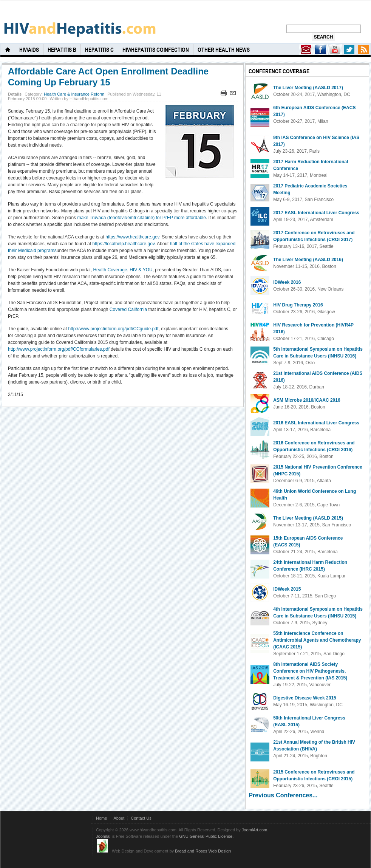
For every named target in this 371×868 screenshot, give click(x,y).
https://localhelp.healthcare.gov (123, 244)
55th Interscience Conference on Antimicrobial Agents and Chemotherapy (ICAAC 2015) (317, 640)
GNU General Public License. (206, 836)
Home (101, 818)
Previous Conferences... (283, 795)
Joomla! (103, 836)
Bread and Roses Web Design (203, 851)
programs (47, 251)
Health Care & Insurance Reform (74, 94)
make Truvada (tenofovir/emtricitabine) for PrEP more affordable (141, 218)
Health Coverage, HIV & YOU (123, 270)
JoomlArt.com (254, 830)
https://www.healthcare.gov (132, 237)
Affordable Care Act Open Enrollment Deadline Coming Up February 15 (108, 77)
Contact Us (141, 818)
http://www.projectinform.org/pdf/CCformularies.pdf (59, 349)
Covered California (128, 309)
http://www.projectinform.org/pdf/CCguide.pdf (113, 329)
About (119, 818)
